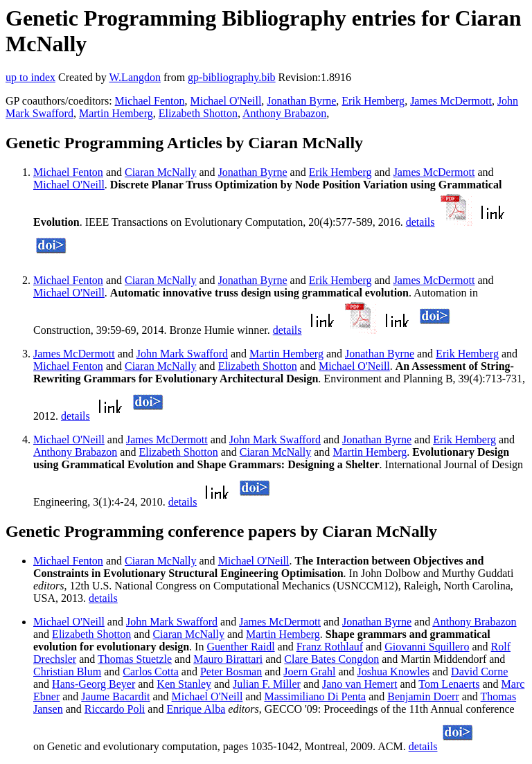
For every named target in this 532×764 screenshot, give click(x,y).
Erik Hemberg (373, 101)
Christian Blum (67, 672)
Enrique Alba (196, 709)
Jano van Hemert (360, 684)
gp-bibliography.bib (232, 77)
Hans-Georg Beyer (94, 684)
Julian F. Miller (267, 684)
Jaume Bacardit (115, 696)
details (420, 222)
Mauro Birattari (228, 659)
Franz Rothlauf (330, 647)
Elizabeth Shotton (198, 113)
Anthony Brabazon (284, 113)
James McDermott (451, 101)
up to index (30, 77)
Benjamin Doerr (423, 696)
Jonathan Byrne (301, 101)
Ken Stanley (184, 684)
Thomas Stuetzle (135, 659)
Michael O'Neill (225, 101)
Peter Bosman (231, 672)
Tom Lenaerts (449, 684)
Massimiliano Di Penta (315, 696)
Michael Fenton (150, 101)
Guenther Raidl (240, 647)
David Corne (479, 672)
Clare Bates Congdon (331, 659)
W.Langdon (135, 77)
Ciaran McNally (161, 172)
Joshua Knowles (393, 672)
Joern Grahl (309, 672)
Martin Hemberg (116, 113)
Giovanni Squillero (427, 647)
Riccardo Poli (115, 709)
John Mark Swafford (182, 354)
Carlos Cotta (150, 672)
